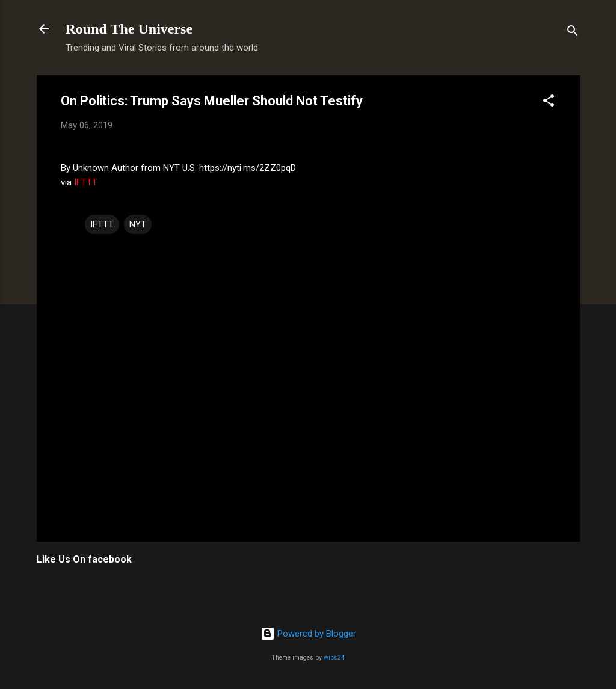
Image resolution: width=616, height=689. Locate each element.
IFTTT (86, 182)
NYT (138, 224)
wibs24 (334, 657)
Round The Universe (129, 29)
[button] (549, 103)
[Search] (573, 33)
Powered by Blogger (308, 634)
